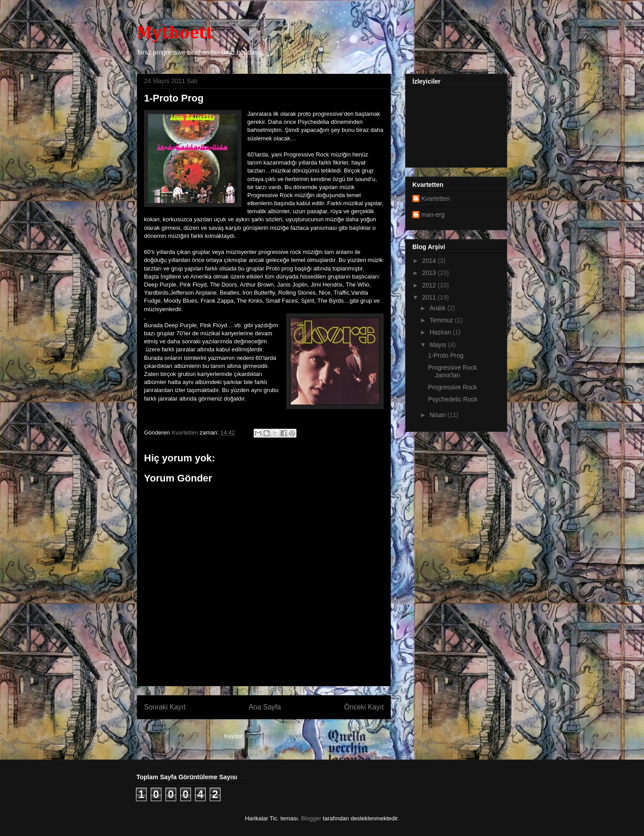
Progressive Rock (453, 387)
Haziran (441, 332)
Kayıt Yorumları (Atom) (274, 736)
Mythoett (175, 34)
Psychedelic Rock (453, 399)
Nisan (438, 415)
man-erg (433, 215)
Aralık (438, 308)
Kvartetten (436, 198)
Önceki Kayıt (364, 707)
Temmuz (442, 320)
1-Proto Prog (446, 355)
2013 (430, 273)
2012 (430, 285)
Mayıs (439, 345)
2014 (430, 261)
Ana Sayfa (265, 707)
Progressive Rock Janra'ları (453, 371)
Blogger (311, 818)
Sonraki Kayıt (165, 707)
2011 (430, 297)
